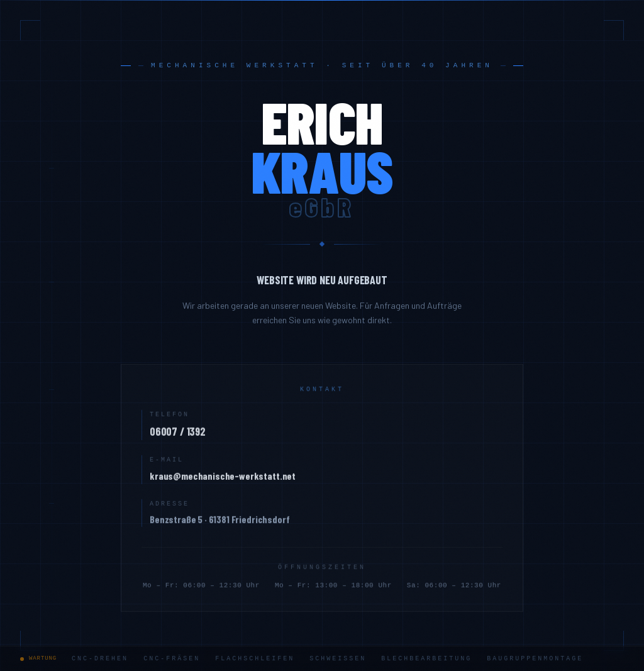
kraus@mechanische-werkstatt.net (223, 480)
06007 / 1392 (178, 435)
